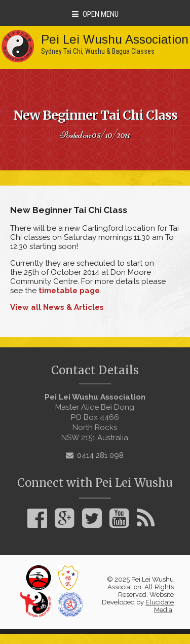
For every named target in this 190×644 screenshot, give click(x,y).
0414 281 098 (100, 455)
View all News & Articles (57, 307)
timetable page (69, 291)
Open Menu (95, 14)
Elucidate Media (160, 606)
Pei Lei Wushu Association (115, 39)
